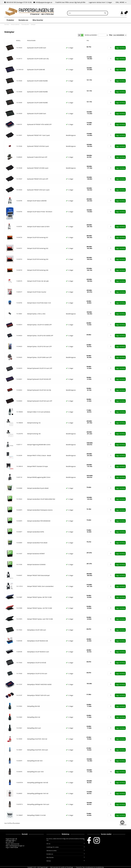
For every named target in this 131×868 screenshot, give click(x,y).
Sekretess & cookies (65, 851)
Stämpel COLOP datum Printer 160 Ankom (40, 212)
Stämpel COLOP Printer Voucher (37, 292)
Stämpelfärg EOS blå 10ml (35, 761)
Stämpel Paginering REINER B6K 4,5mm (39, 445)
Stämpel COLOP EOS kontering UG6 (38, 270)
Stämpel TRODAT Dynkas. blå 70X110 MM (39, 597)
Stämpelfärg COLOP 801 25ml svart (38, 750)
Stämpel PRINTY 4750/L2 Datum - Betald (39, 455)
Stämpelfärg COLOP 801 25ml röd (37, 739)
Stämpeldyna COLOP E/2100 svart (37, 674)
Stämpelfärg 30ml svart (34, 728)
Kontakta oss (23, 20)
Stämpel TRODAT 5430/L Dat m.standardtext (40, 586)
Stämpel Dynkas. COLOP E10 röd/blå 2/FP (39, 325)
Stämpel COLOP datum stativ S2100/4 (38, 227)
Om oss (65, 844)
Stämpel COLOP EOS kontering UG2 (38, 248)
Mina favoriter (38, 20)
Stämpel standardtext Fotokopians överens (40, 510)
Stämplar (33, 24)
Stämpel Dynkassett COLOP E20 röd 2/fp (39, 390)
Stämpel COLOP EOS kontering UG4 (38, 259)
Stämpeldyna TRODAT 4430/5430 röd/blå (39, 684)
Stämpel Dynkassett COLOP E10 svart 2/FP (40, 368)
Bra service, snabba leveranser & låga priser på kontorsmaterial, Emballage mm (65, 839)
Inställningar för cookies (65, 847)
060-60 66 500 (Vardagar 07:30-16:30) (18, 2)
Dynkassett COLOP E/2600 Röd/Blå (37, 81)
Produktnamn (31, 41)
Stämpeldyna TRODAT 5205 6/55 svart (38, 695)
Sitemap (65, 861)
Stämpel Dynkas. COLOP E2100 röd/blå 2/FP (40, 336)
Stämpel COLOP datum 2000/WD (37, 201)
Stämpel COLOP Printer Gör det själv (38, 281)
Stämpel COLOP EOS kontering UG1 (38, 237)
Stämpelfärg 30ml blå (33, 706)
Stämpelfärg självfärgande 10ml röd (38, 793)
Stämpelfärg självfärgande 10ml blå (38, 783)
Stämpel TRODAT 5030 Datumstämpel (38, 575)
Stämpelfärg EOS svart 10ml (35, 772)
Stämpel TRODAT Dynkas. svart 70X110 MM (40, 619)
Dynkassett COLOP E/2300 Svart (37, 48)
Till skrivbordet (25, 24)
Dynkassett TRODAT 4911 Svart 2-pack (38, 135)
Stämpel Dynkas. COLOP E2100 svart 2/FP (39, 346)
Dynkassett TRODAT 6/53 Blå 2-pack (38, 168)
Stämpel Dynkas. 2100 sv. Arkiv (36, 314)
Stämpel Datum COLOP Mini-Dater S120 (39, 303)
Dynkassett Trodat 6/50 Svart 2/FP (37, 157)
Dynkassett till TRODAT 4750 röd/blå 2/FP (39, 124)
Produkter (10, 20)
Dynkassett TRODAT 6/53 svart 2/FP (38, 179)
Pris (88, 41)
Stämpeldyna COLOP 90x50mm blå (37, 641)
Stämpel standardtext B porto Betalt (38, 488)
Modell (18, 41)
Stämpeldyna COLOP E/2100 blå (37, 663)
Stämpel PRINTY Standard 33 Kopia (37, 466)
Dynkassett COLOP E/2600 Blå (36, 70)
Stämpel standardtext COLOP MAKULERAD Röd (41, 499)
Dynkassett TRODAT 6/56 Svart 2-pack (38, 190)
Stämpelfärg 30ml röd (34, 717)
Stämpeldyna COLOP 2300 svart (37, 630)
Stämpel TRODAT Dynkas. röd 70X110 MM (40, 608)
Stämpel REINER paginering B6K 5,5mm (39, 477)
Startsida (7, 24)
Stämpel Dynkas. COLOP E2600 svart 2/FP (39, 357)
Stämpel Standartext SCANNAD (36, 565)
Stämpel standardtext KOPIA (36, 532)
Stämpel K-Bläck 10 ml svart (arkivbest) (39, 412)
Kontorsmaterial (15, 24)
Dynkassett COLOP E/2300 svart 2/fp (38, 59)
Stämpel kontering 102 (34, 423)
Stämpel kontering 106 (34, 434)
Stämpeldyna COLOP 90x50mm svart (38, 652)
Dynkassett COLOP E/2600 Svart (37, 114)
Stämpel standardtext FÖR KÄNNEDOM (39, 521)
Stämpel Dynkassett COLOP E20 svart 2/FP (40, 401)
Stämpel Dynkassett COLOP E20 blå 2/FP (39, 379)
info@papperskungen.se (43, 2)
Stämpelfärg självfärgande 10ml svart (38, 804)
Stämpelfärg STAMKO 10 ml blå (36, 815)
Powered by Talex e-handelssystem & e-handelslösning (90, 867)
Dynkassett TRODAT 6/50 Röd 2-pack (38, 146)
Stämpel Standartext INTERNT (36, 554)
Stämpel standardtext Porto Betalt (37, 543)
